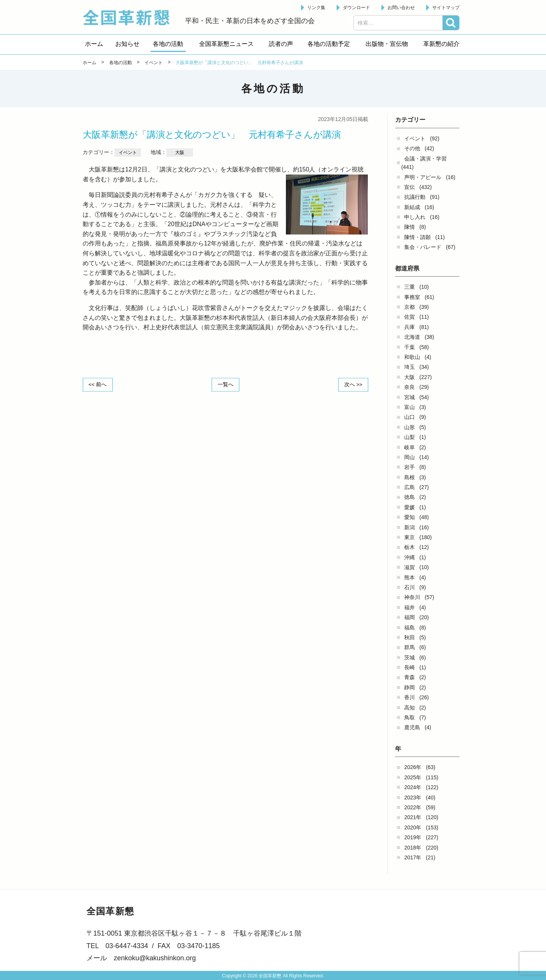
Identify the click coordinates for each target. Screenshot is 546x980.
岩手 (409, 467)
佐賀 (409, 317)
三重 (409, 287)
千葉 (409, 347)
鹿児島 (412, 727)
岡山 (409, 457)
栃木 (409, 547)
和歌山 (412, 357)
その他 (412, 148)
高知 (409, 708)
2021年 (413, 817)
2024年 (413, 787)
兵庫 (409, 327)
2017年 (413, 857)
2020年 (413, 827)
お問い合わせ (401, 8)
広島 (409, 487)
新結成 (412, 207)
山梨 (409, 437)
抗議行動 (415, 197)
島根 (409, 477)
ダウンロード (356, 8)
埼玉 (409, 367)
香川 (409, 697)
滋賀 (409, 567)
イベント (415, 138)
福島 (409, 628)
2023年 (413, 798)
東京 (409, 537)
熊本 (409, 577)
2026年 (413, 767)
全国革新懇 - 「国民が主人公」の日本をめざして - (130, 17)
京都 (409, 307)
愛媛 (409, 507)
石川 (409, 587)
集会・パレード (423, 247)
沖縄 (409, 557)
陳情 (409, 227)
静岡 (409, 687)
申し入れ (415, 217)
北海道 (412, 337)
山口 (409, 417)
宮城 (409, 397)
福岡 (409, 617)
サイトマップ (446, 8)
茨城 (409, 658)
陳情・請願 (417, 237)
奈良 (409, 387)
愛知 (409, 517)
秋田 (409, 637)
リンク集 (316, 8)
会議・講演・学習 (425, 159)
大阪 (409, 377)
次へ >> (353, 384)
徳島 (409, 497)
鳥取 (409, 717)
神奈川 (412, 597)
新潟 (409, 527)
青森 (409, 677)
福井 (409, 607)
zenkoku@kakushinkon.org (155, 958)
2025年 (413, 777)
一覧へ (226, 384)
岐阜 (409, 447)
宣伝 (409, 187)
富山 (409, 407)
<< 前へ (98, 384)
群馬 (409, 647)
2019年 (413, 837)
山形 (409, 427)
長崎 (409, 667)
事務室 (412, 297)
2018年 (413, 848)
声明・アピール (423, 177)
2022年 (413, 807)
